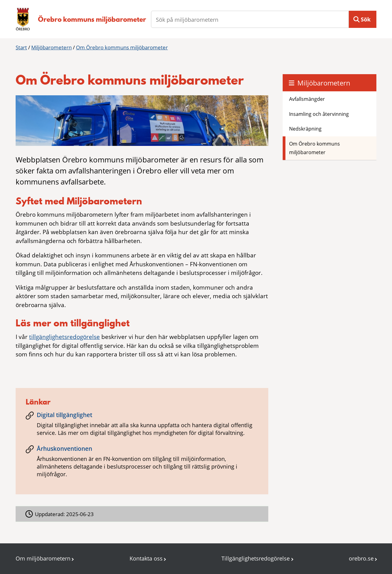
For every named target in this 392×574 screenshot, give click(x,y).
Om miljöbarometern (43, 558)
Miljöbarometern (51, 47)
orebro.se (361, 558)
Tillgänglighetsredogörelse (256, 558)
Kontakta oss (146, 558)
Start (21, 47)
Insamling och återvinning (319, 114)
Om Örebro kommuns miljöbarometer (122, 47)
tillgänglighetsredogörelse (64, 337)
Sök (366, 19)
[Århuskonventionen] (142, 464)
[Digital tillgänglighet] (142, 426)
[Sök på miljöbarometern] (250, 19)
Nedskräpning (305, 129)
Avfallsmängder (307, 99)
